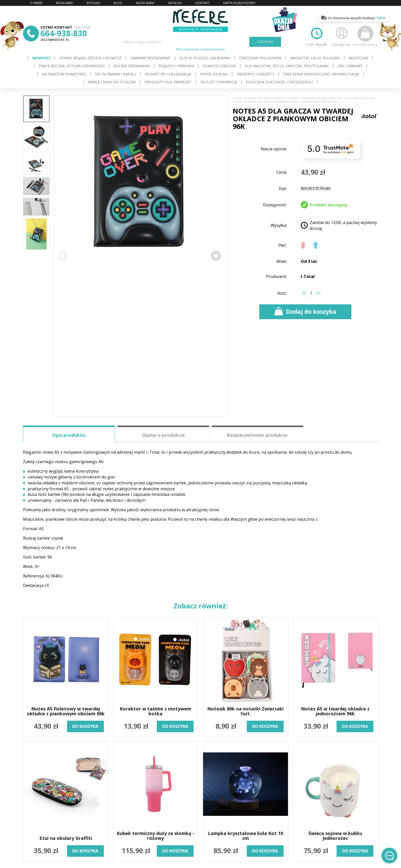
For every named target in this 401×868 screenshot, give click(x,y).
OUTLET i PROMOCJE (219, 82)
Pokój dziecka (214, 74)
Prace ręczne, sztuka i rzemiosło (72, 66)
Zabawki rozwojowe (150, 58)
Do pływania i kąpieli (116, 74)
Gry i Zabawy (350, 66)
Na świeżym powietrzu (64, 74)
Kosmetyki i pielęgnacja (168, 74)
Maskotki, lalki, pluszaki (315, 58)
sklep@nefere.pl (55, 40)
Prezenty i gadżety (255, 74)
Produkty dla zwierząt (168, 82)
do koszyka (85, 726)
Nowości (41, 58)
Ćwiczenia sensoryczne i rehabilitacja (321, 74)
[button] (216, 256)
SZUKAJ (265, 42)
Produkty (265, 98)
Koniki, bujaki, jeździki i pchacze (90, 58)
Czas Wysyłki (317, 36)
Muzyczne (358, 58)
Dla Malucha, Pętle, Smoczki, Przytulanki (287, 66)
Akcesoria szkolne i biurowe (322, 98)
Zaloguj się (341, 36)
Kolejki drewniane (132, 66)
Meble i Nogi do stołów (112, 82)
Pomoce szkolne (219, 66)
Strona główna (244, 98)
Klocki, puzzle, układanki (205, 58)
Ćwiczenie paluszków (260, 58)
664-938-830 (64, 33)
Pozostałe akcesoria (360, 98)
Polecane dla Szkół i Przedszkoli (279, 82)
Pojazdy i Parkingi (176, 66)
